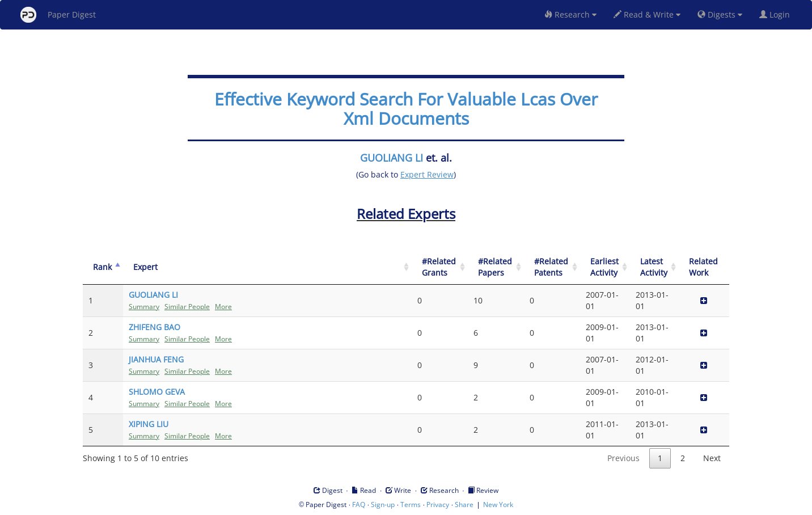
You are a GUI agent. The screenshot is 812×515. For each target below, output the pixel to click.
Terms (411, 505)
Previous (623, 458)
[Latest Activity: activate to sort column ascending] (654, 267)
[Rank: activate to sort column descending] (103, 267)
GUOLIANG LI (392, 158)
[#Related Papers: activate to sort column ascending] (496, 267)
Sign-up (383, 505)
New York (498, 505)
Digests (720, 14)
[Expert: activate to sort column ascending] (267, 267)
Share (464, 505)
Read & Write (647, 14)
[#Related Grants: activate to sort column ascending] (440, 267)
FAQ (359, 505)
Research (570, 14)
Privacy (438, 505)
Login (777, 14)
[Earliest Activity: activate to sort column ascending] (605, 267)
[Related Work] (704, 267)
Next (712, 458)
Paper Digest (58, 15)
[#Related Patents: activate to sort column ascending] (552, 267)
